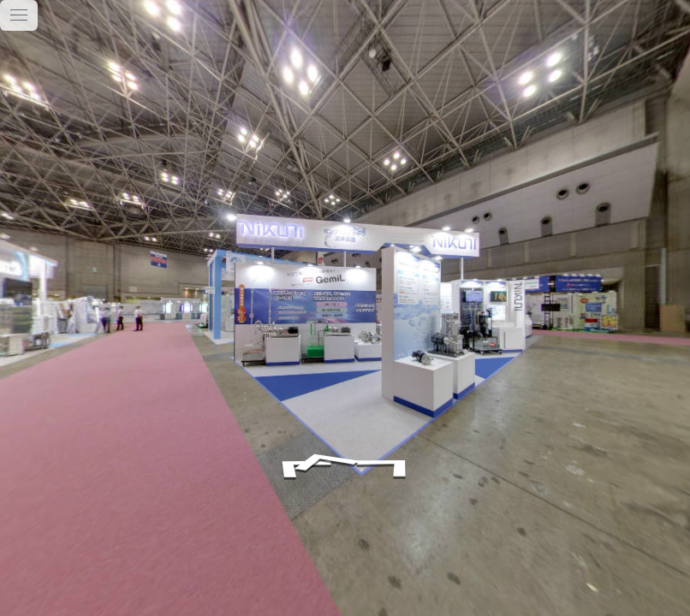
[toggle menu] (19, 15)
